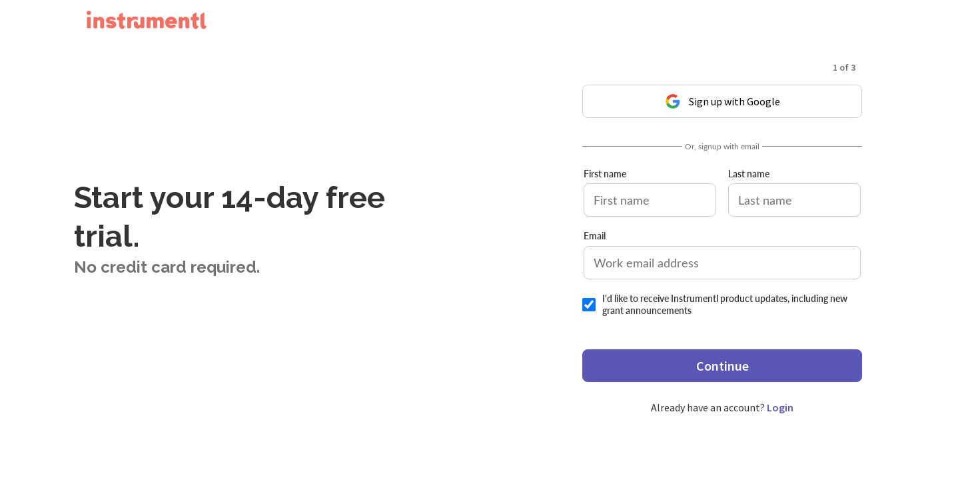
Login (780, 407)
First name (605, 174)
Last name (749, 174)
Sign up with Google (723, 101)
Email (595, 236)
